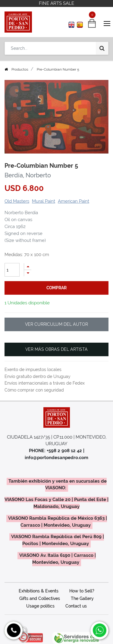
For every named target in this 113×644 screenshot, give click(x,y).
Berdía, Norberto (28, 175)
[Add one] (28, 266)
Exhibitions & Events (39, 591)
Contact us (76, 606)
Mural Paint (44, 201)
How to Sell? (82, 591)
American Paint (74, 201)
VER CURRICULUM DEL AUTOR (56, 324)
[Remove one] (28, 273)
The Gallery (82, 598)
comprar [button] (56, 288)
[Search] (102, 48)
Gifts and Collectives (40, 598)
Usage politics (40, 606)
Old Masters (17, 201)
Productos (20, 69)
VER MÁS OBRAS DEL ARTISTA (56, 349)
